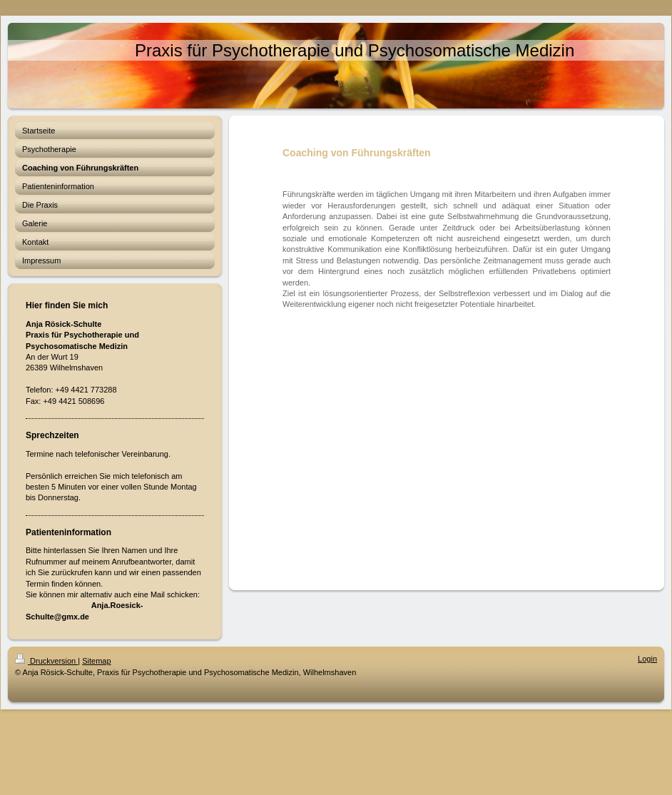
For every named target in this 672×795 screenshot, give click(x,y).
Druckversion (46, 661)
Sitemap (96, 661)
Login (647, 659)
